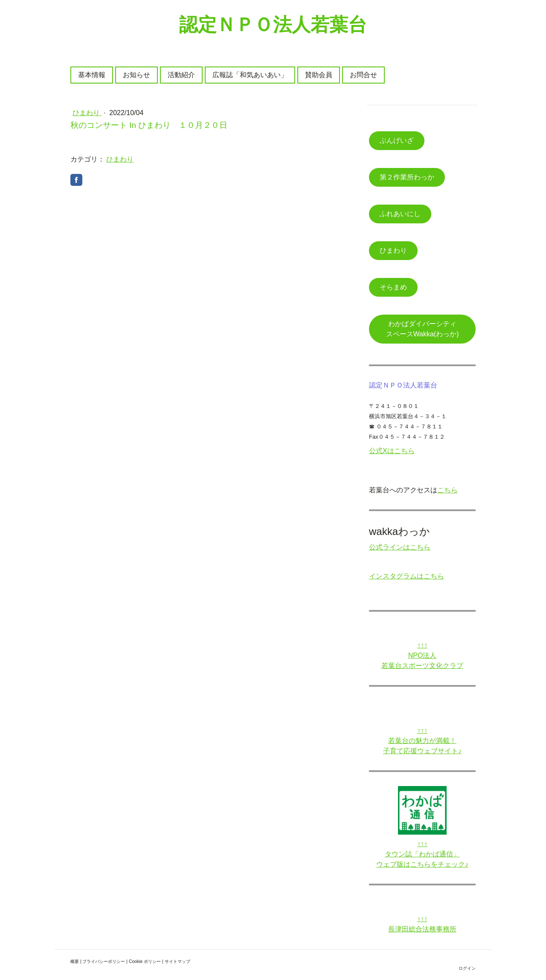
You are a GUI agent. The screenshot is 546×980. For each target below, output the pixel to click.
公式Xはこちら (392, 451)
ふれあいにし (400, 214)
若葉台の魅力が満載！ (422, 741)
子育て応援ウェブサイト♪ (422, 751)
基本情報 (92, 75)
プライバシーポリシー (104, 961)
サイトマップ (177, 961)
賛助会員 (319, 75)
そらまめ (393, 287)
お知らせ (136, 75)
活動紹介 (181, 75)
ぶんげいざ (397, 140)
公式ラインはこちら (400, 547)
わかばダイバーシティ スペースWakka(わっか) (428, 329)
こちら (447, 490)
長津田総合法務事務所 (422, 929)
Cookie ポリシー (145, 961)
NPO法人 (423, 655)
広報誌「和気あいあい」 (250, 75)
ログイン (467, 968)
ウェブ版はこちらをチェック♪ (422, 864)
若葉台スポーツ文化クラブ (422, 666)
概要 (75, 961)
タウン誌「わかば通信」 (422, 854)
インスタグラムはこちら (407, 576)
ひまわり (87, 113)
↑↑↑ (422, 645)
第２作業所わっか (407, 177)
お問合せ (363, 75)
